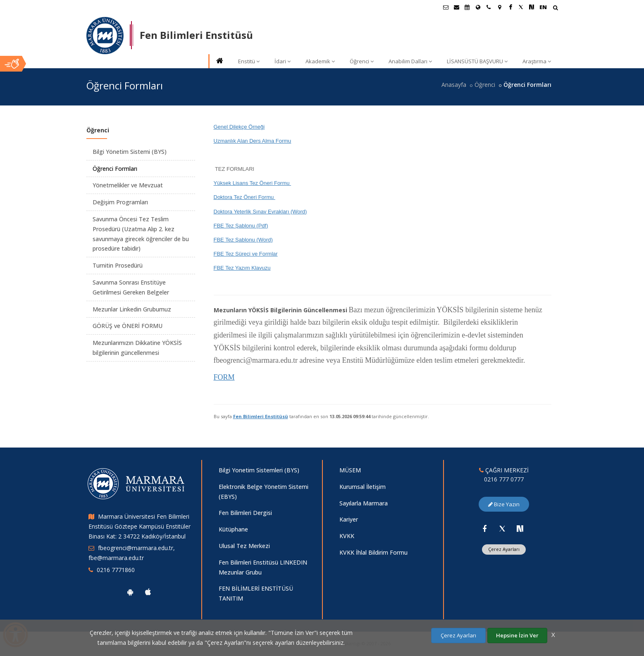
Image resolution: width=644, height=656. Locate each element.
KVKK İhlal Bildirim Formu (373, 552)
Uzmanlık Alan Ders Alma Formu (253, 141)
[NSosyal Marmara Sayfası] (532, 7)
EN (543, 7)
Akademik (320, 61)
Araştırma (537, 61)
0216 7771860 (116, 570)
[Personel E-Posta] (456, 7)
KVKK (347, 536)
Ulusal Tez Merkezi (244, 546)
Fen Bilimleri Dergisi (245, 513)
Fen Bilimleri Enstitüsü (261, 416)
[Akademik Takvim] (467, 7)
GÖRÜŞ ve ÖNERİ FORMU (128, 326)
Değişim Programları (120, 202)
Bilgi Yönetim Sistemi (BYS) (130, 152)
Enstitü (249, 61)
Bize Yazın (504, 504)
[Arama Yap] (555, 8)
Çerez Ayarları (504, 549)
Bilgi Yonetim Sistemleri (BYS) (259, 470)
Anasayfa (454, 85)
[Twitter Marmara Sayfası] (521, 7)
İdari (283, 61)
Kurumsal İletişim (363, 487)
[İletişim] (489, 7)
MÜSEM (350, 470)
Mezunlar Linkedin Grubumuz (132, 309)
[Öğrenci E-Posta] (446, 7)
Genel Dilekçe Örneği (239, 127)
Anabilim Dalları (410, 61)
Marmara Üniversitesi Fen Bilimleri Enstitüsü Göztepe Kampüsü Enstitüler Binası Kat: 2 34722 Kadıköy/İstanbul (140, 526)
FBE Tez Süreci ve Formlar (246, 254)
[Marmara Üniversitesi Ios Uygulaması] (148, 592)
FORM (224, 377)
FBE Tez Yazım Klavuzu (242, 268)
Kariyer (349, 519)
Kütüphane (233, 529)
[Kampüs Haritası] (499, 7)
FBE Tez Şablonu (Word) (243, 240)
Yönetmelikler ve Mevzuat (128, 185)
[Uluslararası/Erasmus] (478, 7)
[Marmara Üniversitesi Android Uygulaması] (130, 592)
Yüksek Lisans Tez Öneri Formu (253, 183)
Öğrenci (362, 61)
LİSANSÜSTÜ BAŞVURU (477, 61)
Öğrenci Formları (115, 169)
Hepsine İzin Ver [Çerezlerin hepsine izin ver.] (517, 635)
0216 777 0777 (504, 479)
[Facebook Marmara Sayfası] (510, 7)
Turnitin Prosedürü (118, 265)
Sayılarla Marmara (364, 503)
